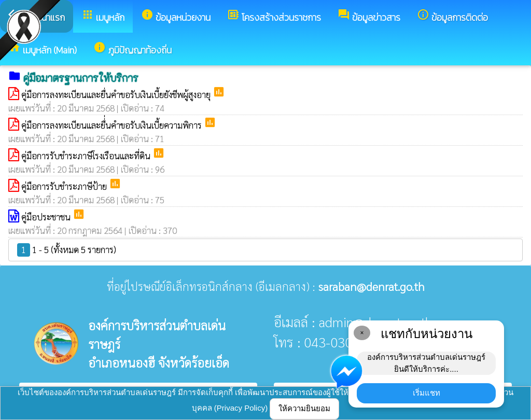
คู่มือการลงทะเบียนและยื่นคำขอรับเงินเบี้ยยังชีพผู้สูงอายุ (117, 94)
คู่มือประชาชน (47, 217)
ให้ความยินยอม (304, 408)
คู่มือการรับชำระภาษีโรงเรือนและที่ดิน (87, 156)
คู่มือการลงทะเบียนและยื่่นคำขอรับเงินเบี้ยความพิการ (113, 125)
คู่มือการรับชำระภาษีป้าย (65, 186)
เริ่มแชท (427, 393)
